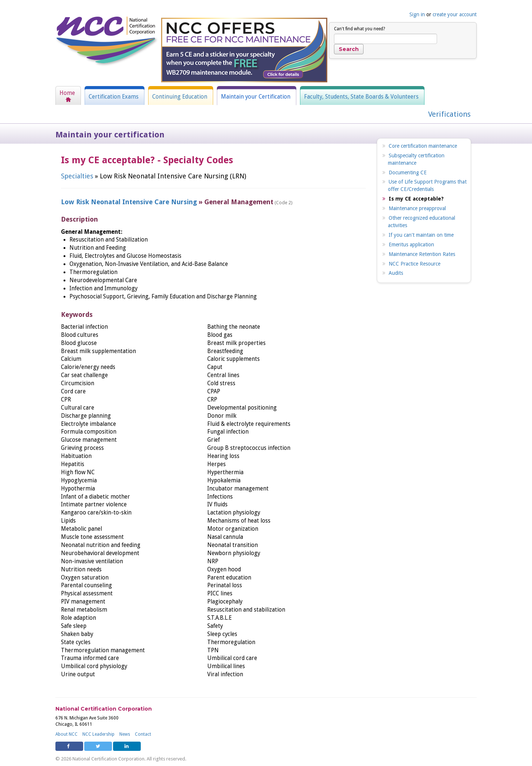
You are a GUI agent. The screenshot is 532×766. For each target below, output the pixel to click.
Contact (143, 734)
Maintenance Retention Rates (422, 254)
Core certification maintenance (423, 146)
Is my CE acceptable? (416, 199)
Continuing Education (180, 97)
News (125, 734)
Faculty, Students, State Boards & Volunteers (361, 97)
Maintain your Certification (256, 97)
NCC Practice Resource (415, 264)
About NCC (66, 734)
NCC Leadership (98, 734)
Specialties (77, 176)
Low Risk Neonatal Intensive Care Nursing (129, 202)
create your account (455, 14)
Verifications (449, 114)
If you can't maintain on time (421, 235)
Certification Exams (114, 97)
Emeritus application (411, 244)
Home (67, 93)
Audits (396, 273)
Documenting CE (408, 172)
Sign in (417, 14)
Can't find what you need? (359, 29)
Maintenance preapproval (417, 208)
